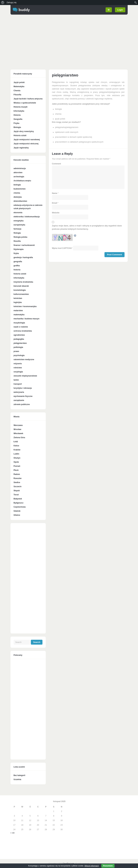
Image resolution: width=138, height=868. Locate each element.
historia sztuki (20, 274)
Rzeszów (18, 478)
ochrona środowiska (23, 331)
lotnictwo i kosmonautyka (25, 306)
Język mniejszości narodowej (27, 140)
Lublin (16, 454)
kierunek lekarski (21, 286)
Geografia (18, 119)
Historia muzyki (21, 107)
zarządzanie (19, 400)
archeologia (19, 177)
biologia (17, 185)
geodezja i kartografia (23, 257)
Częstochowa (20, 507)
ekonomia (18, 213)
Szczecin (18, 487)
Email (55, 203)
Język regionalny (21, 148)
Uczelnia (17, 779)
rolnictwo (18, 368)
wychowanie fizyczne (23, 396)
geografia (18, 262)
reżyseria (18, 364)
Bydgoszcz (19, 503)
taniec (16, 380)
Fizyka (17, 123)
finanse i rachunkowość (24, 245)
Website (56, 213)
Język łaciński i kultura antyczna (28, 99)
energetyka (19, 221)
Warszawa (18, 425)
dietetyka (18, 197)
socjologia (18, 372)
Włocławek (18, 433)
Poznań (17, 466)
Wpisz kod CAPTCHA (62, 248)
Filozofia (17, 95)
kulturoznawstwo (21, 294)
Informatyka (19, 111)
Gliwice (17, 515)
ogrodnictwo (19, 335)
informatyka (19, 278)
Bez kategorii (20, 775)
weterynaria (19, 392)
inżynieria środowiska (23, 282)
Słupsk (17, 491)
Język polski (19, 82)
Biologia (17, 127)
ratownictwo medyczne (24, 360)
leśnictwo (18, 298)
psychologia (19, 355)
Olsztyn (17, 458)
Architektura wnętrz (22, 181)
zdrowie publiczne (22, 404)
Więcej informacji (92, 866)
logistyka (18, 302)
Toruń (16, 495)
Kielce (16, 446)
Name (55, 193)
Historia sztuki (20, 135)
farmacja (17, 229)
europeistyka (19, 225)
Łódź (16, 442)
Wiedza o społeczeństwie (25, 103)
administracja (20, 168)
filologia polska (20, 237)
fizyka (16, 253)
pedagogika (19, 339)
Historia (17, 115)
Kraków (17, 450)
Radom (17, 474)
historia (17, 270)
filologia (17, 233)
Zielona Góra (19, 438)
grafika (17, 266)
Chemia (17, 91)
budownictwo (20, 189)
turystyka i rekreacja (23, 388)
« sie (13, 833)
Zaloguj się (12, 2)
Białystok (18, 499)
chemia (17, 193)
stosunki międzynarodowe (25, 376)
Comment (57, 164)
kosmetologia (20, 290)
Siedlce (17, 482)
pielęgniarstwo (20, 343)
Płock (16, 470)
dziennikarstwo (20, 201)
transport (18, 384)
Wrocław (17, 429)
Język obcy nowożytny (24, 131)
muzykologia (19, 323)
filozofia (17, 241)
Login (120, 10)
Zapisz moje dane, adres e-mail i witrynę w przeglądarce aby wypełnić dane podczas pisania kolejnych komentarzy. (87, 227)
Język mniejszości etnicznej (26, 144)
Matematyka (19, 87)
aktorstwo (18, 173)
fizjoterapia (19, 249)
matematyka (19, 315)
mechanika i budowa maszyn (27, 319)
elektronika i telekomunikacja (27, 217)
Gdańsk (17, 511)
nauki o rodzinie (21, 327)
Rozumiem (108, 866)
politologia (18, 347)
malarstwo (18, 311)
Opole (16, 462)
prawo (16, 351)
